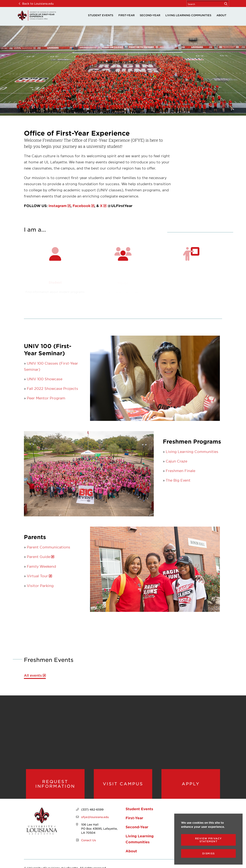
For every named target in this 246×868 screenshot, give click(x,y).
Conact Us (88, 840)
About (221, 15)
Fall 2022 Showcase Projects (52, 388)
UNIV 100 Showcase (45, 379)
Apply (191, 784)
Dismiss (209, 853)
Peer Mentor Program (46, 398)
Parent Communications (49, 547)
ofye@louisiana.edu (95, 817)
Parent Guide (39, 557)
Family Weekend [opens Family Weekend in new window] (41, 566)
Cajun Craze (176, 461)
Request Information (55, 784)
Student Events (101, 15)
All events (33, 675)
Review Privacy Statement (209, 840)
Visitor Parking (40, 586)
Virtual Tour (37, 576)
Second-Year (150, 15)
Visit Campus (123, 784)
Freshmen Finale (180, 471)
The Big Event (178, 480)
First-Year (127, 15)
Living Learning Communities (188, 15)
